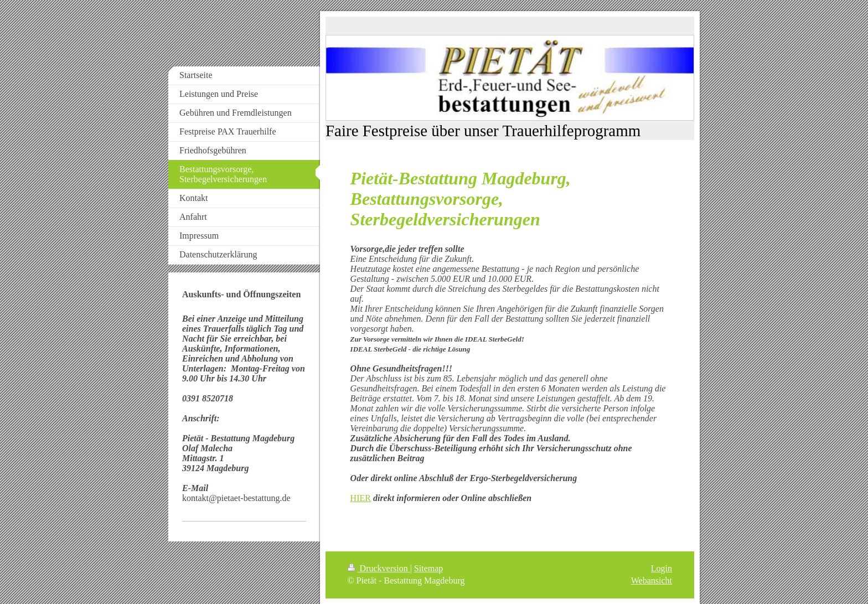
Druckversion (379, 568)
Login (662, 568)
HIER (361, 498)
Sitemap (428, 568)
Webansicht (652, 580)
